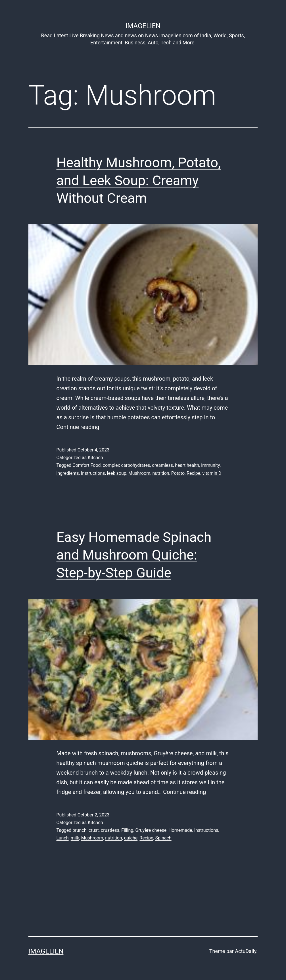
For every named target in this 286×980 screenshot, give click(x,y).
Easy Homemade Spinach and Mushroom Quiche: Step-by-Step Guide (134, 555)
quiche (131, 838)
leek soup (117, 473)
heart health (187, 465)
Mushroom (139, 473)
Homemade (180, 830)
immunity (210, 465)
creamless (162, 465)
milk (75, 838)
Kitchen (95, 458)
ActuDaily (246, 951)
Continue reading (78, 427)
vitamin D (212, 473)
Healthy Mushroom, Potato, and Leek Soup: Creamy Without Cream (139, 180)
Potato (178, 473)
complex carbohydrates (127, 465)
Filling (127, 830)
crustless (110, 830)
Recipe (193, 473)
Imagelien (143, 26)
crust (94, 830)
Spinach (163, 838)
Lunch (63, 838)
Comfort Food (86, 465)
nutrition (161, 473)
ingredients (68, 473)
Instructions (93, 473)
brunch (79, 830)
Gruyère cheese (151, 830)
